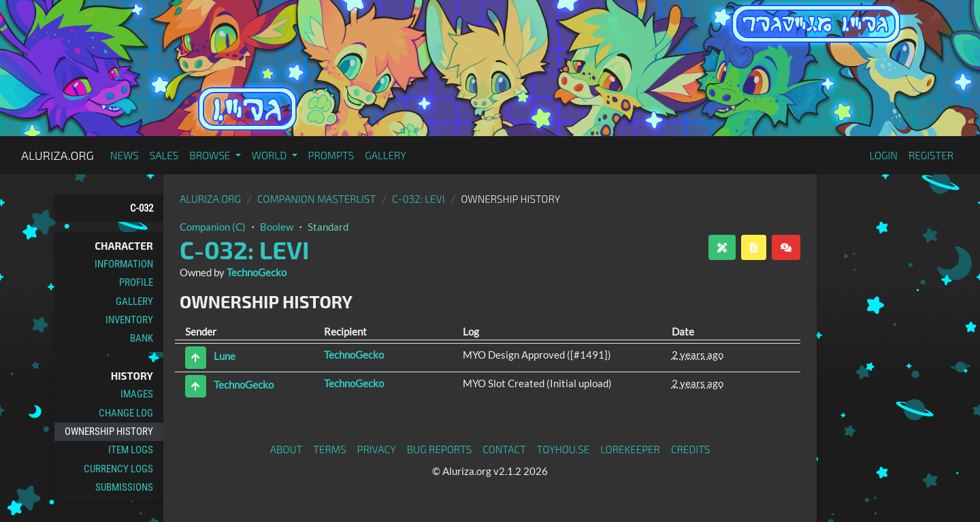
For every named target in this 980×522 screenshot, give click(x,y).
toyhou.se (563, 449)
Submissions (124, 487)
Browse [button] (211, 155)
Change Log (126, 413)
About (287, 449)
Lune (225, 356)
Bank (142, 338)
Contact (504, 449)
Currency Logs (118, 469)
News (125, 155)
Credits (691, 449)
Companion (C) (213, 227)
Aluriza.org (58, 155)
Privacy (377, 449)
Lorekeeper (630, 449)
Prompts (331, 155)
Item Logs (131, 450)
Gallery (386, 155)
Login (883, 155)
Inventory (129, 320)
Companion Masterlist (316, 199)
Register (931, 155)
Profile (136, 282)
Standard (328, 227)
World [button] (271, 155)
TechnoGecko (257, 272)
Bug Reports (440, 449)
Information (124, 264)
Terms (329, 449)
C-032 (142, 208)
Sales (164, 155)
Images (137, 394)
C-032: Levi (418, 199)
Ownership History (109, 431)
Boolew (277, 227)
